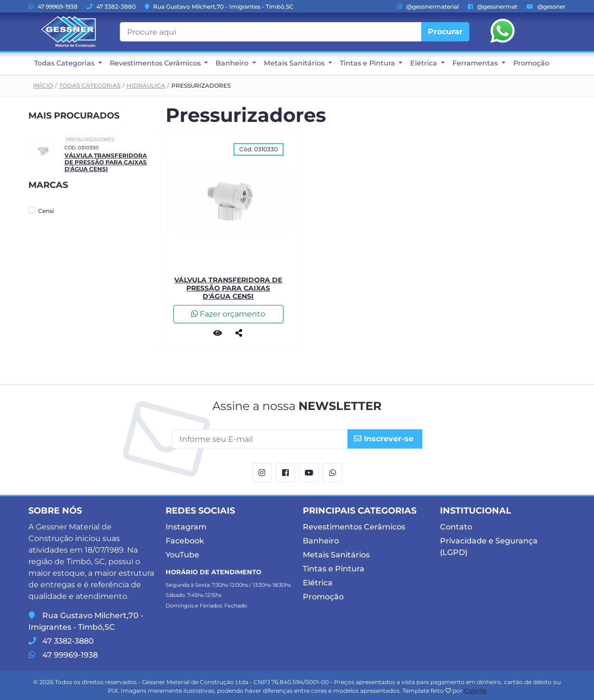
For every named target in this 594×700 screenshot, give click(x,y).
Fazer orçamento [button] (228, 314)
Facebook (185, 541)
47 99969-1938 (53, 7)
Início (43, 86)
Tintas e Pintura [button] (368, 63)
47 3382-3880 (111, 7)
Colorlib (475, 691)
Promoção (531, 63)
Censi (41, 211)
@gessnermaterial (428, 7)
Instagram (186, 527)
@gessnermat (493, 7)
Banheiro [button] (233, 63)
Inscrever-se (384, 439)
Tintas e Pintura (334, 569)
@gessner (546, 7)
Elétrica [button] (425, 63)
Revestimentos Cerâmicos (354, 527)
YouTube (182, 555)
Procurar (445, 32)
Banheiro (321, 541)
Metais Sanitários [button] (295, 63)
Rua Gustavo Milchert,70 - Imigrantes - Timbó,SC (219, 7)
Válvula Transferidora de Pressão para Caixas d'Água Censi (106, 162)
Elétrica (318, 583)
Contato (456, 527)
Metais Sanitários (336, 555)
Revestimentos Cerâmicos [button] (156, 63)
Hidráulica (146, 86)
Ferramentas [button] (476, 63)
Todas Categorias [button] (65, 63)
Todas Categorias (90, 86)
